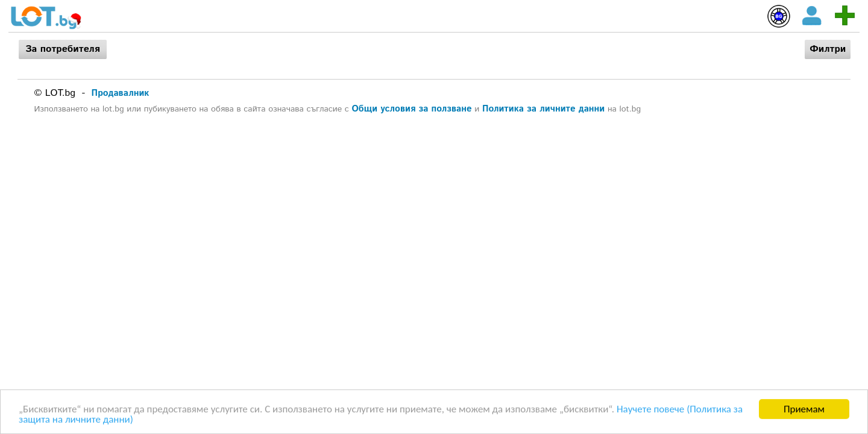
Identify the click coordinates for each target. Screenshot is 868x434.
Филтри (828, 49)
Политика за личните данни (543, 109)
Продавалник (121, 93)
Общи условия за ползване (412, 109)
